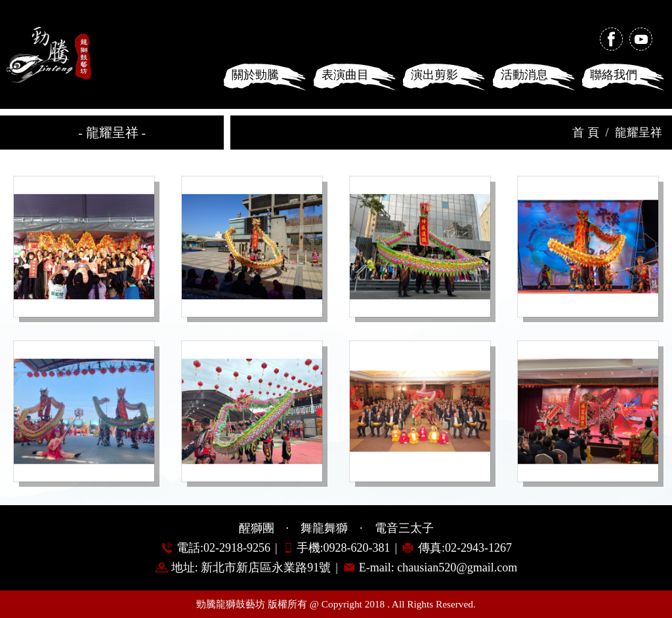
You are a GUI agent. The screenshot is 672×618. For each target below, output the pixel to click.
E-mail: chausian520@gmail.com (438, 567)
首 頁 (586, 133)
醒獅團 (257, 528)
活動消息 (524, 75)
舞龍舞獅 (324, 528)
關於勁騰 (255, 75)
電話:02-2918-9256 (223, 548)
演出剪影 (434, 75)
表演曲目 (345, 75)
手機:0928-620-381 (344, 548)
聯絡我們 (614, 75)
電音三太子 (404, 528)
